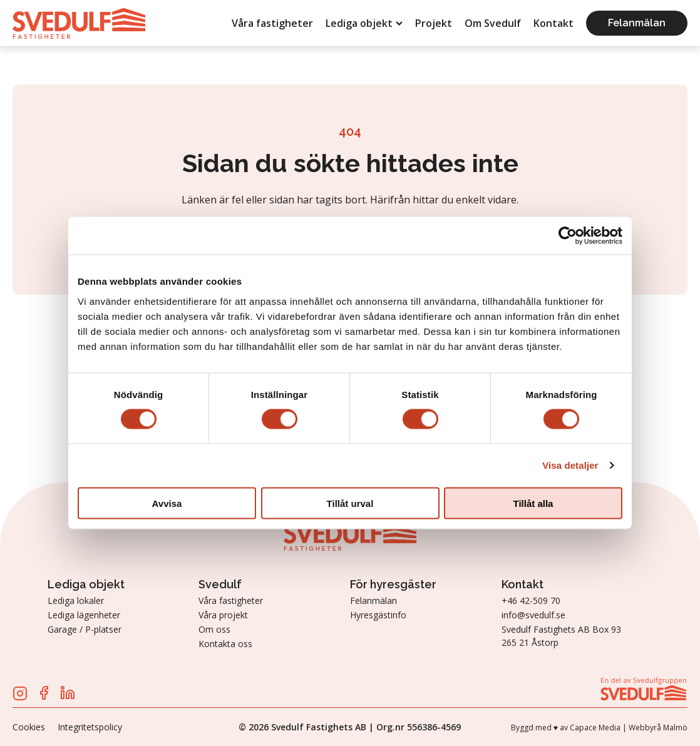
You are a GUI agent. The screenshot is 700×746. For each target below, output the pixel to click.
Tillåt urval (350, 503)
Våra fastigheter (272, 23)
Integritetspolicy (90, 727)
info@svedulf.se (533, 615)
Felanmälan (637, 23)
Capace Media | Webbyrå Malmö (629, 728)
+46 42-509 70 (531, 600)
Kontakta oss (225, 644)
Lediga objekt (364, 23)
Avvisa (167, 503)
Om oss (214, 629)
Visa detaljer (570, 465)
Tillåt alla (533, 503)
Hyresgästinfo (378, 615)
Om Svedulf (493, 23)
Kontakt (553, 23)
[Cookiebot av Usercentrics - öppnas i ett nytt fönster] (568, 236)
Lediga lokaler (76, 600)
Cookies (29, 727)
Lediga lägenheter (84, 615)
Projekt (434, 23)
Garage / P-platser (85, 629)
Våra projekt (223, 615)
